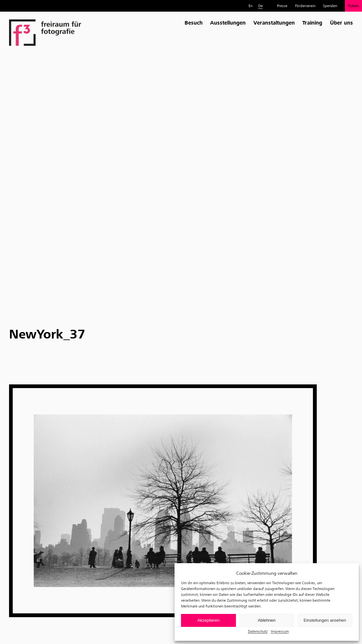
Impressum (280, 631)
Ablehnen (267, 620)
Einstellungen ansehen (325, 620)
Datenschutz (258, 631)
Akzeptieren (209, 620)
